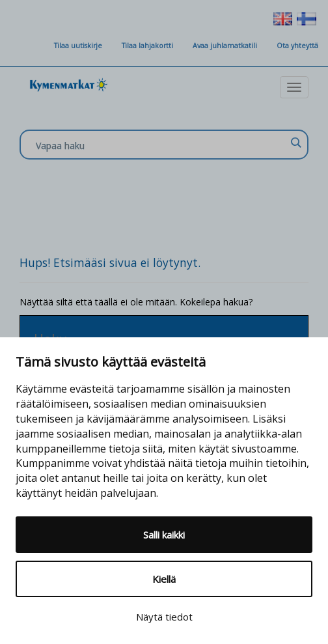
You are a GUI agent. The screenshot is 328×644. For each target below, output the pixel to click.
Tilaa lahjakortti (147, 46)
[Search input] (161, 145)
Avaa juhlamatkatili (225, 46)
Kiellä (164, 579)
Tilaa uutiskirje (78, 46)
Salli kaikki (164, 535)
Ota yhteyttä (297, 46)
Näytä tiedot (164, 617)
